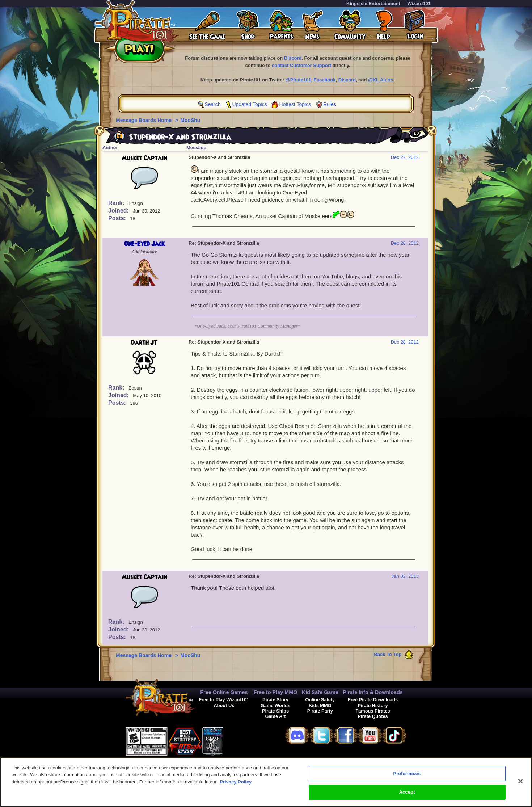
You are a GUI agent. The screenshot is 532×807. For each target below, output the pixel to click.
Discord (293, 58)
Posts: (118, 218)
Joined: (119, 211)
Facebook (325, 80)
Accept (407, 796)
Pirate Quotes (373, 716)
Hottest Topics (295, 104)
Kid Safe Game (320, 692)
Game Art (275, 716)
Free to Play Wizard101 (224, 700)
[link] (241, 740)
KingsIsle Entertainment (373, 3)
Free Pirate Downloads (373, 700)
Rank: (117, 203)
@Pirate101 (298, 80)
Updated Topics (249, 104)
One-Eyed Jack (144, 244)
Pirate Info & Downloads (373, 692)
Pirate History (373, 705)
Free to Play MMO (276, 692)
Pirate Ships (275, 711)
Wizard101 (419, 3)
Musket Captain (144, 158)
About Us (224, 705)
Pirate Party (320, 711)
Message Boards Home (144, 120)
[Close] (520, 785)
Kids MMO (320, 705)
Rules (330, 104)
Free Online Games (224, 692)
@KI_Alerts (381, 80)
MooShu (190, 120)
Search (212, 104)
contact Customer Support (301, 65)
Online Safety (320, 700)
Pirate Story (275, 700)
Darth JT (144, 343)
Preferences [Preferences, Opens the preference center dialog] (407, 777)
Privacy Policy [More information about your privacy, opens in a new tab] (236, 785)
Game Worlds (275, 705)
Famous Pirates (373, 711)
